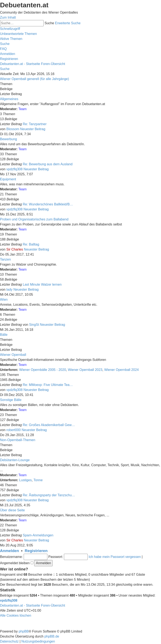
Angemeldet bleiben (17, 563)
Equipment (8, 179)
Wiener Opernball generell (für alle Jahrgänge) (34, 79)
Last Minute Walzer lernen (42, 284)
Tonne (38, 480)
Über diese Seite (12, 510)
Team (23, 109)
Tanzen (5, 259)
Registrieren (36, 551)
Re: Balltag (31, 244)
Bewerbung (8, 139)
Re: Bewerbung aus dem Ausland (48, 164)
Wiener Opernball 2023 (85, 370)
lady (9, 290)
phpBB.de (52, 636)
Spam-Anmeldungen (38, 535)
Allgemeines (9, 99)
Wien (4, 300)
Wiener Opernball (13, 355)
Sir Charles (15, 249)
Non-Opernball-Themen (18, 440)
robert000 (14, 430)
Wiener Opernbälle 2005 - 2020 (43, 370)
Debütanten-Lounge (15, 460)
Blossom (13, 129)
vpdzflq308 (14, 169)
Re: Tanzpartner (35, 124)
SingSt (34, 325)
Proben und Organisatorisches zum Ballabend (34, 219)
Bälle (4, 335)
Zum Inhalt (8, 17)
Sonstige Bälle (11, 400)
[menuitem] (18, 34)
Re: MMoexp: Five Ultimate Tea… (48, 385)
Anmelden (9, 551)
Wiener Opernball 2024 (121, 370)
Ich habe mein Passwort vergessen (115, 557)
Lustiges (26, 480)
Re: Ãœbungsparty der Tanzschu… (49, 495)
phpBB (24, 631)
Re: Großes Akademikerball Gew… (49, 425)
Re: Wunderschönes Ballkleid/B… (48, 204)
